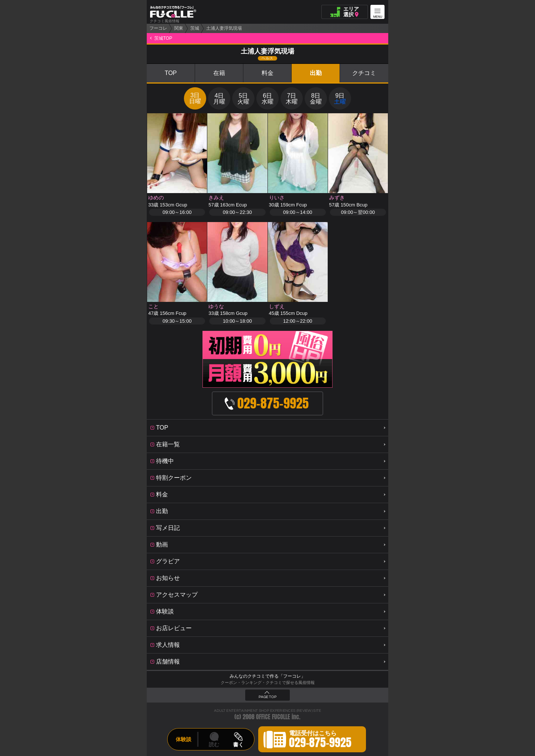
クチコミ (364, 73)
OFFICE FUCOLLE (273, 717)
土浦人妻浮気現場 (224, 28)
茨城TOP (163, 38)
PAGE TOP (267, 697)
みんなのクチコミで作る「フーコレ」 (267, 676)
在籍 (219, 73)
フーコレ (158, 28)
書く (238, 744)
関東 (179, 28)
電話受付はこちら (320, 740)
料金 (267, 73)
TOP (171, 73)
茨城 (195, 28)
